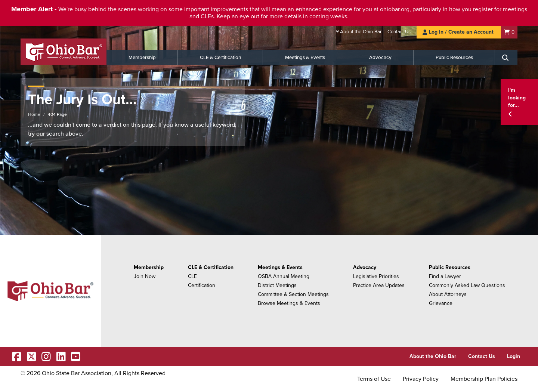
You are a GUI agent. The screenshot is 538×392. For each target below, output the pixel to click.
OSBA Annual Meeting (284, 276)
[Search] (506, 58)
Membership (142, 58)
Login (514, 356)
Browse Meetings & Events (289, 303)
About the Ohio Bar (361, 32)
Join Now (145, 276)
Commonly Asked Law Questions (467, 285)
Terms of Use (374, 379)
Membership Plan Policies (484, 379)
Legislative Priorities (376, 276)
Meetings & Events (305, 58)
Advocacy (380, 58)
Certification (202, 285)
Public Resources (454, 58)
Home (34, 114)
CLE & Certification (220, 58)
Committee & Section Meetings (293, 294)
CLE (192, 276)
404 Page (57, 114)
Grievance (441, 303)
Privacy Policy (421, 379)
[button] (519, 102)
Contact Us (399, 32)
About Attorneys (448, 294)
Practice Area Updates (379, 285)
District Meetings (277, 285)
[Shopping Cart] (509, 32)
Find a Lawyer (445, 276)
